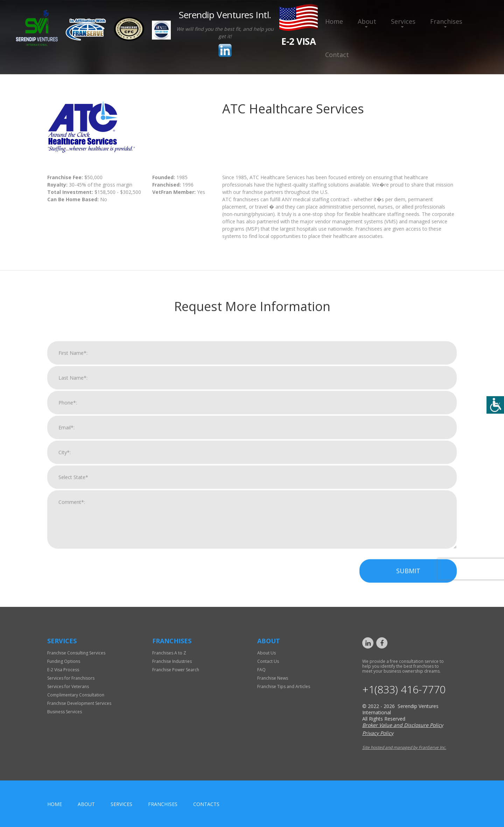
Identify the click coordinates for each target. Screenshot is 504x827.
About (367, 21)
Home (334, 21)
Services (403, 21)
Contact (337, 55)
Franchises (446, 21)
